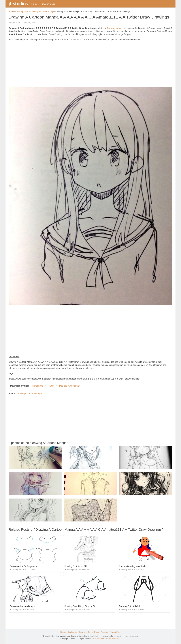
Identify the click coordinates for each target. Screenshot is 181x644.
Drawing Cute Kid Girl (129, 606)
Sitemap (63, 632)
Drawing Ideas (48, 4)
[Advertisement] (90, 65)
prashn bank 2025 (113, 639)
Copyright (82, 632)
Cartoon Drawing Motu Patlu (132, 566)
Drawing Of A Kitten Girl (76, 566)
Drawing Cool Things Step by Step (81, 606)
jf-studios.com (99, 639)
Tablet (51, 386)
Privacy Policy (116, 632)
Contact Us (73, 632)
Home (34, 4)
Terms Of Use (94, 632)
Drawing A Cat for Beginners (23, 566)
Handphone (38, 386)
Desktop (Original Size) (70, 386)
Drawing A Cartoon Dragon (23, 606)
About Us (105, 632)
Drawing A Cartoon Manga (29, 394)
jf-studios (18, 4)
